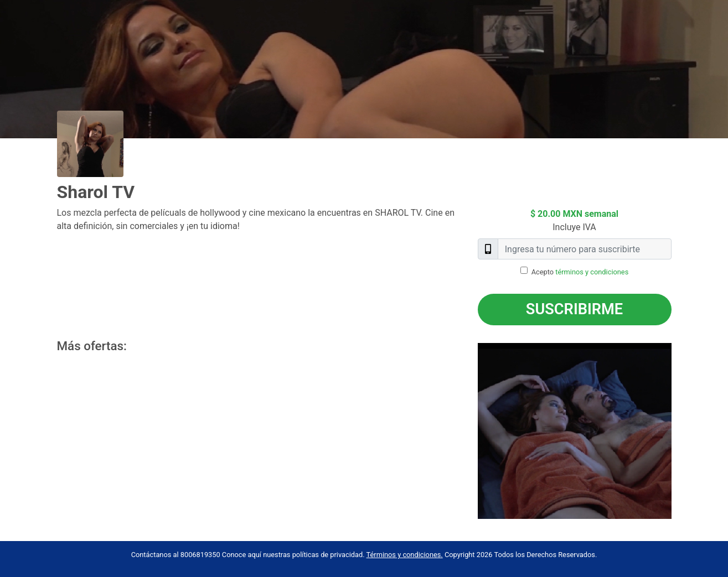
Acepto (580, 272)
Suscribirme (574, 309)
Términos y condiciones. (405, 555)
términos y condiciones (592, 272)
